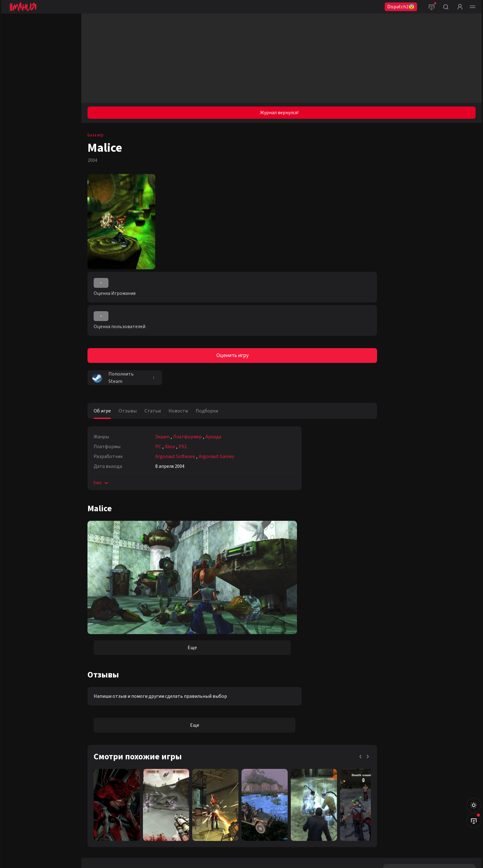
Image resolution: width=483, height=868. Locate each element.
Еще (101, 483)
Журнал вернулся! (279, 113)
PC (158, 447)
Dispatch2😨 (401, 7)
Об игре (102, 411)
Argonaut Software (175, 456)
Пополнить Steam (113, 378)
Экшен (162, 437)
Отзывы (128, 411)
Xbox (170, 447)
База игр (95, 135)
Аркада (213, 437)
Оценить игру (232, 355)
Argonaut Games (216, 456)
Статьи (153, 411)
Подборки (207, 411)
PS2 (183, 447)
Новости (178, 411)
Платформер (187, 437)
